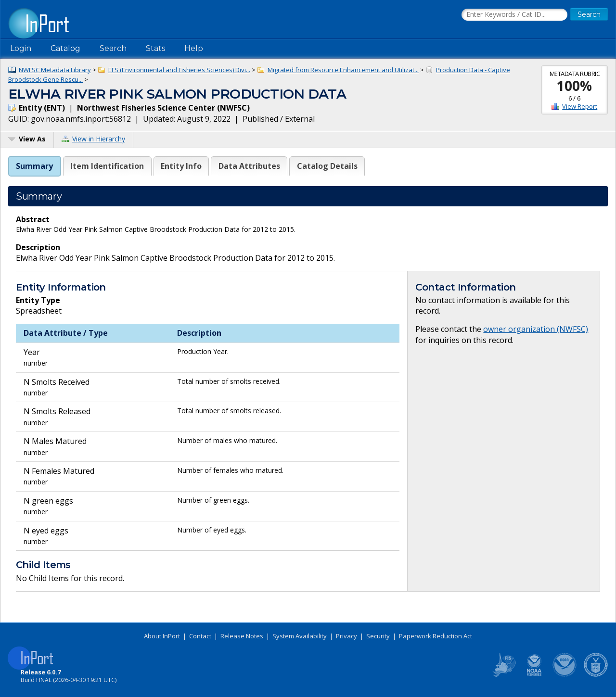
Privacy (346, 636)
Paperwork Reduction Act (436, 636)
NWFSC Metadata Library (55, 70)
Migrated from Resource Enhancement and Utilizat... (343, 70)
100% (574, 86)
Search (113, 48)
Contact (200, 636)
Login (21, 48)
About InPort (162, 636)
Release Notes (242, 636)
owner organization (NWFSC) (536, 329)
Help (194, 48)
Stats (155, 48)
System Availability (300, 636)
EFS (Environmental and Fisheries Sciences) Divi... (179, 70)
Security (378, 636)
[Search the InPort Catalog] (514, 15)
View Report (580, 106)
